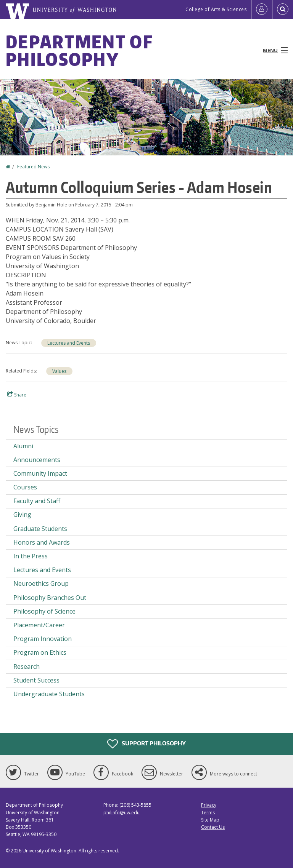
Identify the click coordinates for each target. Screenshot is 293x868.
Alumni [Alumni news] (23, 446)
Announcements (37, 460)
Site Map (210, 820)
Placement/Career (39, 625)
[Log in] (262, 10)
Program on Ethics (40, 652)
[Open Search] (283, 10)
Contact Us (213, 827)
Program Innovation (43, 639)
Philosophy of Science (44, 611)
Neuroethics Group (41, 583)
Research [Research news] (27, 667)
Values (59, 371)
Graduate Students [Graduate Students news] (40, 529)
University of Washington (49, 851)
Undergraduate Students (49, 694)
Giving (22, 515)
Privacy (209, 805)
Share (17, 395)
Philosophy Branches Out (50, 598)
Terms (208, 813)
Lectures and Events (69, 343)
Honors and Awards (42, 542)
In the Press (31, 556)
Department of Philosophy (79, 50)
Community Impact (40, 473)
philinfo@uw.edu (122, 813)
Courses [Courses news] (25, 487)
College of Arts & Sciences (216, 9)
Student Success (36, 680)
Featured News (33, 167)
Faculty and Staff (37, 501)
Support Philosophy (146, 744)
